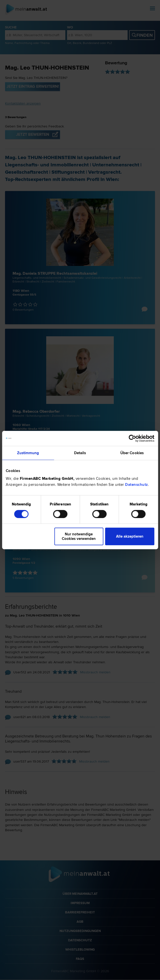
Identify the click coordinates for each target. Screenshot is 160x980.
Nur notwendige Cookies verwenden (79, 536)
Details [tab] (80, 453)
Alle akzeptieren (130, 536)
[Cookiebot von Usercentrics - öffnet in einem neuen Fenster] (132, 438)
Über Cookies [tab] (132, 453)
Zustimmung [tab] (28, 453)
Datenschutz (137, 485)
